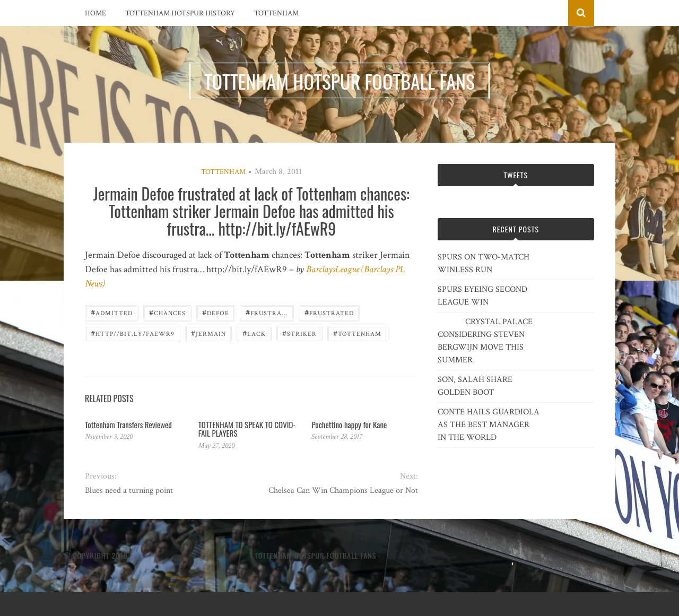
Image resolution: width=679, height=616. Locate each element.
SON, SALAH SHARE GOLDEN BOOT (475, 386)
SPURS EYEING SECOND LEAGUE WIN (482, 296)
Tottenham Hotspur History (180, 13)
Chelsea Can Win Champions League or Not (343, 491)
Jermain (208, 333)
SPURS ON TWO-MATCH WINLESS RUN (484, 263)
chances (167, 312)
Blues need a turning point (129, 491)
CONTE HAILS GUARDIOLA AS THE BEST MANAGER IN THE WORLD (489, 425)
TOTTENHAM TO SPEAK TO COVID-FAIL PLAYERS (247, 429)
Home (95, 13)
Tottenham (276, 13)
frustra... (267, 312)
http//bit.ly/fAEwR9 (133, 333)
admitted (112, 312)
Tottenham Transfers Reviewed (128, 424)
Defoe (216, 312)
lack (254, 333)
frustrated (329, 312)
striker (299, 333)
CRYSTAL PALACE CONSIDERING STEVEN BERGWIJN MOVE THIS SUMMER (485, 341)
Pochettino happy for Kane (349, 424)
